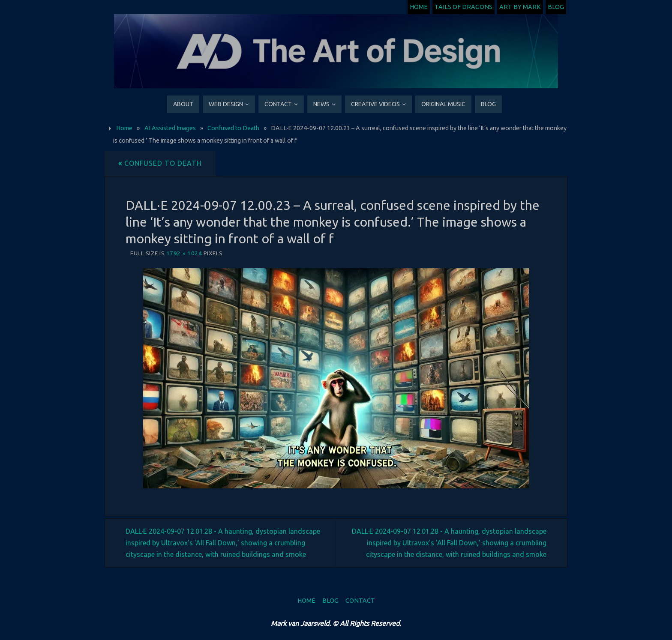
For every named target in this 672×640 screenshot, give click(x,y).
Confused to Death (233, 128)
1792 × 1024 (184, 253)
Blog (556, 7)
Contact (360, 601)
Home (419, 7)
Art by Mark (520, 7)
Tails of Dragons (463, 7)
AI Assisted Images (170, 128)
